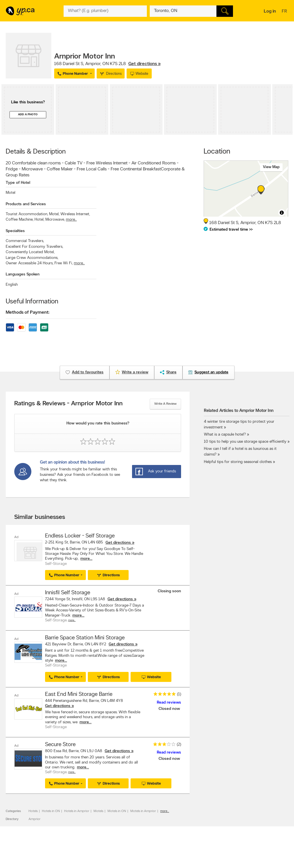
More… (72, 620)
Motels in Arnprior (143, 810)
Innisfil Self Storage (68, 593)
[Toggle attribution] (282, 213)
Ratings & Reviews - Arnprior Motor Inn (68, 404)
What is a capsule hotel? (225, 435)
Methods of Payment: (28, 313)
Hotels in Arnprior (77, 810)
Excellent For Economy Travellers (34, 247)
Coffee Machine (20, 220)
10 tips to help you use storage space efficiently (245, 442)
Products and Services (26, 204)
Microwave (55, 220)
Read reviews (169, 702)
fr (285, 12)
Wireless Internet (75, 214)
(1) (179, 694)
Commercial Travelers (25, 241)
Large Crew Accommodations (32, 258)
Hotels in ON (51, 810)
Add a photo (28, 115)
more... (71, 220)
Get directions (118, 543)
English (12, 285)
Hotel (39, 220)
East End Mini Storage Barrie (79, 694)
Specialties (15, 231)
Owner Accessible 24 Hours (30, 263)
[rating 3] (163, 745)
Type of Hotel (18, 183)
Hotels (33, 810)
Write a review (165, 404)
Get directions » (144, 64)
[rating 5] (163, 695)
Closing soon (169, 591)
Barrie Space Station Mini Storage (85, 637)
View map (271, 167)
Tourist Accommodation (27, 214)
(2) (179, 744)
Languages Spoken (23, 274)
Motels (98, 810)
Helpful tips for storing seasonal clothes (238, 462)
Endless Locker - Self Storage (80, 536)
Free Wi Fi (64, 263)
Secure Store (60, 744)
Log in (270, 11)
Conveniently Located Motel (30, 252)
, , (107, 64)
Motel (11, 193)
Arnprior (35, 818)
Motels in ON (117, 810)
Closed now (170, 708)
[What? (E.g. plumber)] (105, 11)
